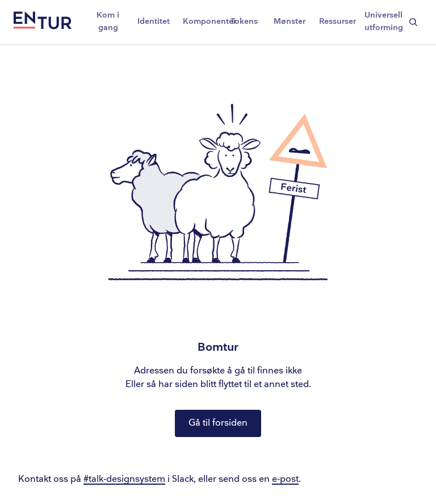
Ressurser (338, 21)
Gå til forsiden (218, 423)
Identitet (154, 21)
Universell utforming (384, 21)
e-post (285, 479)
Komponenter (202, 21)
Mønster (290, 21)
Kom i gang (108, 21)
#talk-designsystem (124, 479)
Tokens (244, 21)
